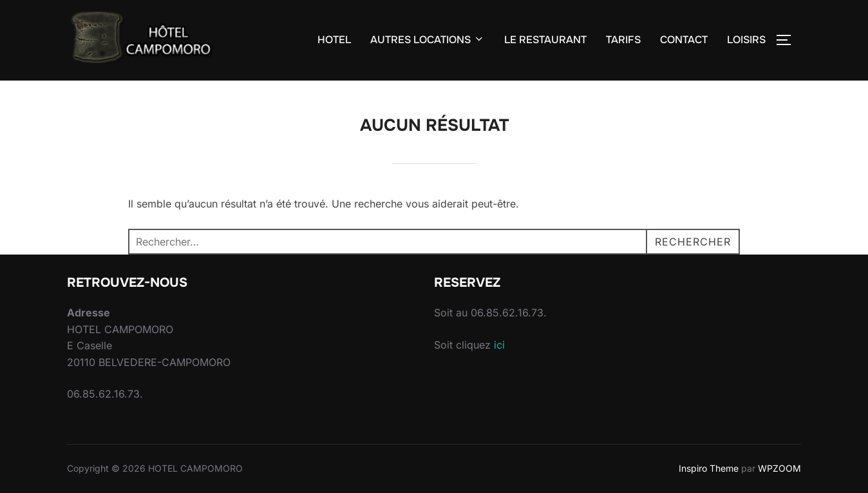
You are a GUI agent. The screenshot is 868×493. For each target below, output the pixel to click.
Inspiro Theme (709, 468)
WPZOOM (779, 468)
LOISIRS (746, 40)
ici (499, 345)
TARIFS (623, 40)
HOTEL (334, 40)
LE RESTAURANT (545, 40)
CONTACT (684, 40)
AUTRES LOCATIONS (428, 40)
